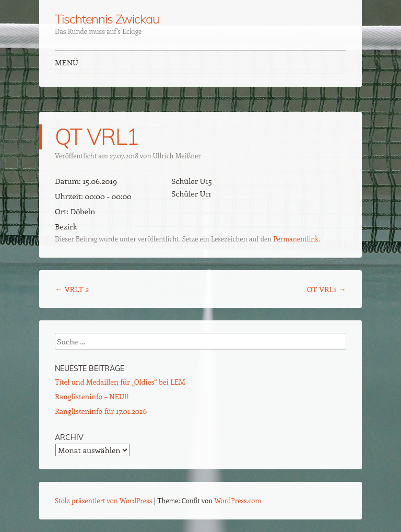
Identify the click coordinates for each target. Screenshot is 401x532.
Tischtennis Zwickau (107, 19)
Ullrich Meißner (177, 155)
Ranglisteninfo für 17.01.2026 (101, 411)
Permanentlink (296, 239)
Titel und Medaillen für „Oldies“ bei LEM (120, 382)
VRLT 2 (72, 289)
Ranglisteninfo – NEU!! (92, 396)
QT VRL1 (327, 289)
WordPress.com (238, 500)
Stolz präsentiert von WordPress (103, 500)
